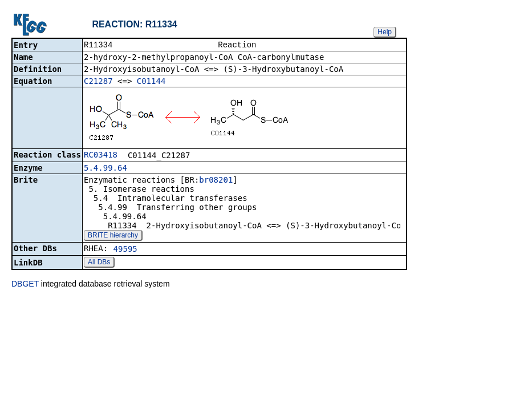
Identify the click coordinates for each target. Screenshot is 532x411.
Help (385, 32)
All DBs (99, 263)
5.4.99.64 (105, 169)
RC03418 (101, 156)
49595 (125, 250)
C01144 (151, 82)
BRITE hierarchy (113, 236)
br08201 (216, 181)
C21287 (98, 82)
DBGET (25, 285)
